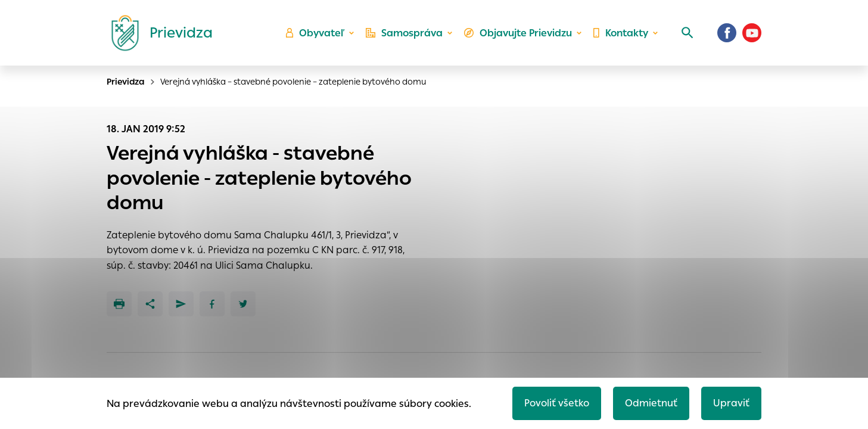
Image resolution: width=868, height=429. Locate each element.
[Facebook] (727, 33)
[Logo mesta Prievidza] (157, 33)
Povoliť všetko (557, 403)
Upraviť (731, 403)
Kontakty (621, 33)
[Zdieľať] (150, 304)
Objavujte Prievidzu (518, 33)
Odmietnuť (651, 403)
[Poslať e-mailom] (181, 304)
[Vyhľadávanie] (687, 33)
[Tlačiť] (119, 304)
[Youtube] (752, 33)
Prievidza (126, 82)
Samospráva (404, 33)
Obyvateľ (315, 33)
